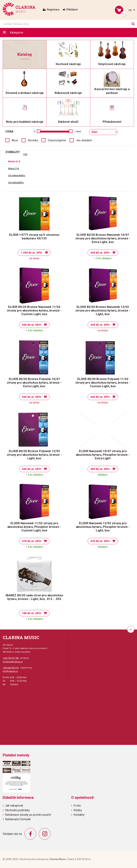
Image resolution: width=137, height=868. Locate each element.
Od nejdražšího (16, 183)
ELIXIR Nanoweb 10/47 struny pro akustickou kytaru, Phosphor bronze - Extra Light (103, 455)
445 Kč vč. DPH (31, 325)
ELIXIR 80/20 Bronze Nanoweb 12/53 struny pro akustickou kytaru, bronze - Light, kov (103, 310)
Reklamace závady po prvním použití (28, 815)
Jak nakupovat (14, 806)
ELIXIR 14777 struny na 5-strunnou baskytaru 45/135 (34, 237)
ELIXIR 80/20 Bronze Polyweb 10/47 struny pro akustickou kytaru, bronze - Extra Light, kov (34, 383)
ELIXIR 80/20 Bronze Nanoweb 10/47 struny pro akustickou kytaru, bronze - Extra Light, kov (103, 238)
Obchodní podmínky (17, 810)
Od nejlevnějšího (17, 175)
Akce (15, 140)
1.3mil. (78, 132)
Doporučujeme (57, 140)
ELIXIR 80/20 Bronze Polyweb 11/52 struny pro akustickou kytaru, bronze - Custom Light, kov (103, 383)
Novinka (33, 140)
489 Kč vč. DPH (100, 469)
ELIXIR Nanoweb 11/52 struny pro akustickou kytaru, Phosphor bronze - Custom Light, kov (34, 527)
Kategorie (16, 32)
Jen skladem (84, 140)
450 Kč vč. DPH (100, 253)
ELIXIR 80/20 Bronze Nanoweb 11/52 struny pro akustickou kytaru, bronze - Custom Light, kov (34, 310)
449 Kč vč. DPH (100, 325)
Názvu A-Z (14, 161)
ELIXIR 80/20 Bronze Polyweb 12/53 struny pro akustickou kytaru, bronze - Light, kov (34, 455)
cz (130, 10)
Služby (78, 810)
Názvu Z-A (13, 168)
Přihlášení (72, 10)
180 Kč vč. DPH (31, 613)
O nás (77, 806)
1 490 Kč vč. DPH (31, 253)
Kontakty (79, 815)
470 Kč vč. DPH (31, 541)
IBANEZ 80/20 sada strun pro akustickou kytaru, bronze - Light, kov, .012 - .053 (34, 597)
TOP (25, 154)
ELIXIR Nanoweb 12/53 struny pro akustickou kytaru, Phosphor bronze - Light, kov (103, 527)
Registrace (53, 10)
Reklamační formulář (18, 819)
